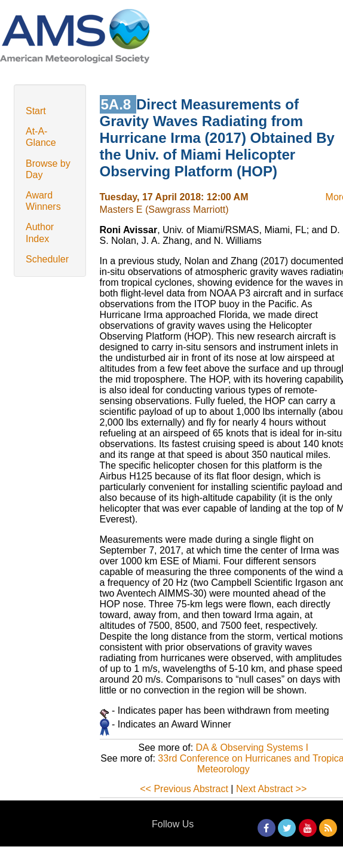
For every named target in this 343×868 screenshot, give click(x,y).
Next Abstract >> (271, 789)
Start (36, 111)
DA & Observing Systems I (252, 748)
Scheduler (47, 259)
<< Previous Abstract (184, 789)
